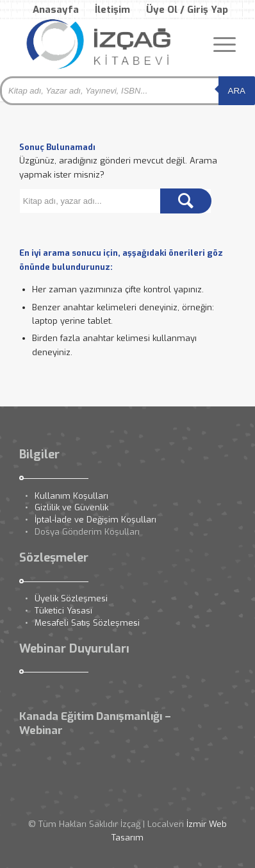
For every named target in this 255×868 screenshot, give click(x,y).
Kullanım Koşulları (71, 496)
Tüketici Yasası (63, 611)
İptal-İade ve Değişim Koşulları (95, 520)
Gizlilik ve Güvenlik (71, 507)
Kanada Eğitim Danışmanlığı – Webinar (95, 723)
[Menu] (218, 44)
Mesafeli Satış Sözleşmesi (87, 623)
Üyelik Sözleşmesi (71, 598)
